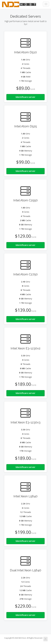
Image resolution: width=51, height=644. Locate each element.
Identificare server (26, 97)
